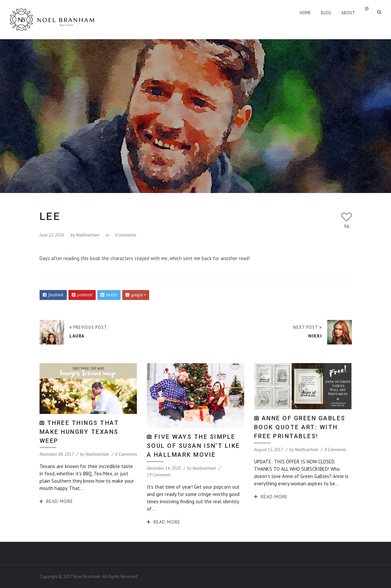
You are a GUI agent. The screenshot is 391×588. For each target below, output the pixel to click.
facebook (53, 295)
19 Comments (159, 475)
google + (136, 295)
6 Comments (126, 454)
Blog (326, 13)
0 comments (126, 235)
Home (305, 13)
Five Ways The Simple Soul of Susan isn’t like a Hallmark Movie (194, 446)
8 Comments (335, 450)
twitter (109, 295)
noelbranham (88, 235)
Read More (60, 501)
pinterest (82, 295)
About (348, 13)
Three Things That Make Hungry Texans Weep (79, 432)
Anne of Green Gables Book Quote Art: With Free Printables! (300, 427)
